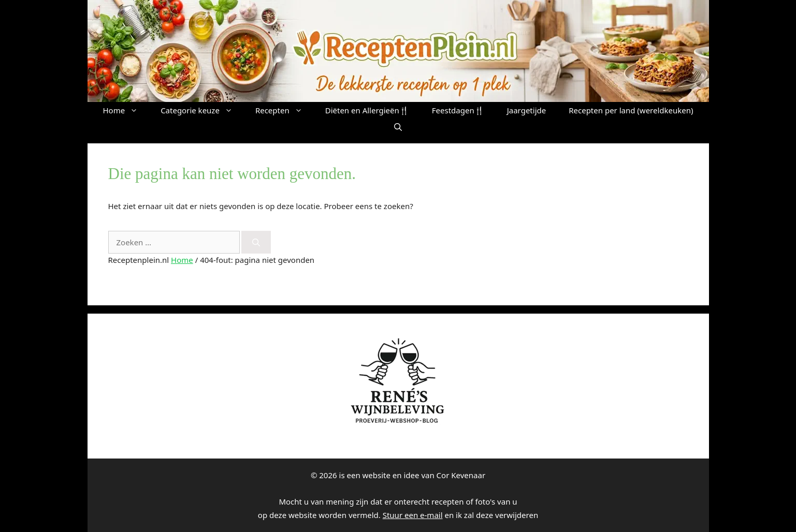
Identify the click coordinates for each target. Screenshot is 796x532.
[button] (398, 127)
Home (126, 110)
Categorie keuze (202, 110)
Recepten (285, 110)
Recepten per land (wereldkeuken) (631, 110)
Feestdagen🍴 (458, 110)
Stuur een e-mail (413, 515)
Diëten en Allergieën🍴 (367, 110)
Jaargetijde (527, 110)
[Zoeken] (256, 242)
